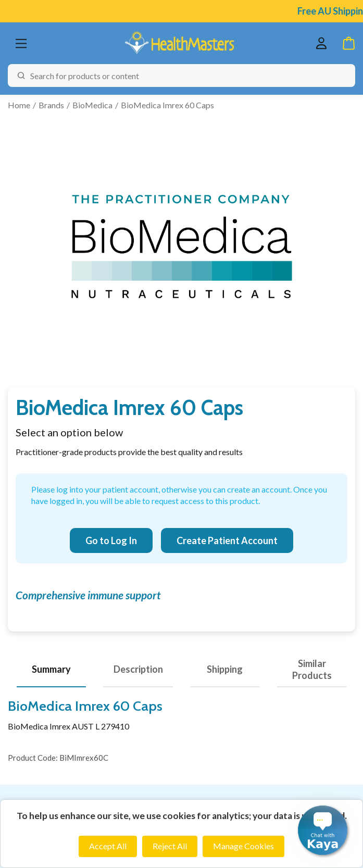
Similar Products (312, 669)
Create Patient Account (227, 540)
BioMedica (92, 105)
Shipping (225, 669)
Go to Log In (111, 540)
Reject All (170, 846)
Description (138, 669)
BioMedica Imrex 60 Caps (167, 105)
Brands (51, 105)
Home (19, 105)
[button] (323, 830)
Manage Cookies (243, 846)
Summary (51, 669)
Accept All (108, 846)
